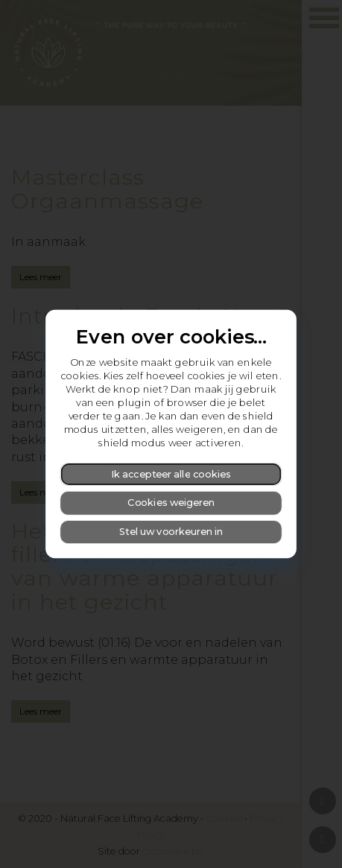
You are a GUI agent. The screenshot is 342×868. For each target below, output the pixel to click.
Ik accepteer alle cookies (171, 473)
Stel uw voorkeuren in (171, 532)
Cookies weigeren (171, 503)
